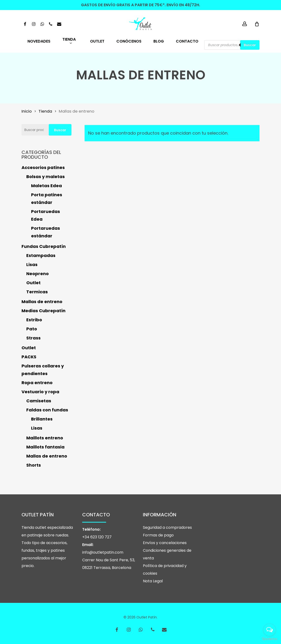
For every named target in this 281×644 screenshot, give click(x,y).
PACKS (29, 357)
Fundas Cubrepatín (44, 246)
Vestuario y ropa (40, 392)
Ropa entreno (37, 383)
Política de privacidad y (165, 566)
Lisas (32, 265)
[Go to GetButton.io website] (270, 639)
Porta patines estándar (47, 199)
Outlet (33, 283)
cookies (150, 573)
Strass (33, 338)
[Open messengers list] (270, 630)
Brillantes (42, 419)
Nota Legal (153, 581)
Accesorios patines (43, 167)
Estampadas (41, 255)
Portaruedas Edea (46, 215)
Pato (32, 329)
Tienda (45, 111)
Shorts (34, 465)
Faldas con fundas (47, 410)
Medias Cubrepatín (43, 311)
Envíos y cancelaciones (165, 543)
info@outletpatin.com (103, 552)
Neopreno (38, 274)
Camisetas (39, 401)
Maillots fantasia (45, 447)
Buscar (250, 45)
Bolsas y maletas (46, 177)
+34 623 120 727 (97, 537)
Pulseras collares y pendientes (43, 370)
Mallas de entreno (42, 302)
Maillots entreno (45, 438)
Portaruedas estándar (46, 232)
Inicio (27, 111)
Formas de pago (158, 535)
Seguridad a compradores (167, 527)
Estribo (34, 320)
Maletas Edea (46, 186)
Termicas (37, 292)
